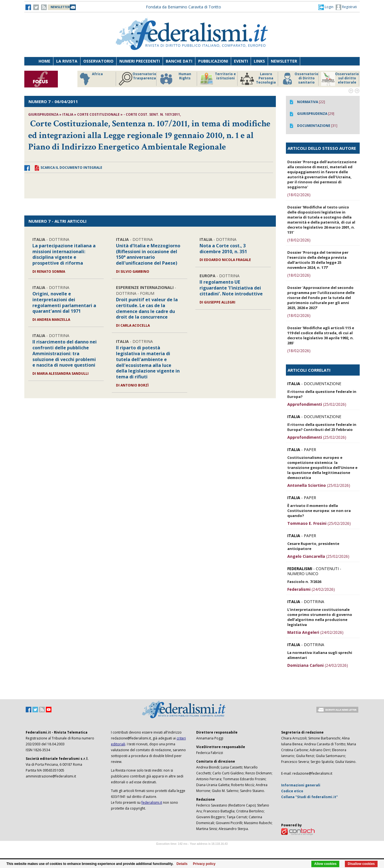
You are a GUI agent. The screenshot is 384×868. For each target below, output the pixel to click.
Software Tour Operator (192, 850)
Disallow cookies (361, 864)
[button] (326, 7)
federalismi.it (152, 802)
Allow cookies (325, 864)
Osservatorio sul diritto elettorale (340, 79)
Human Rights (175, 79)
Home (44, 61)
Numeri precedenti (140, 61)
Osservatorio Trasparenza (137, 79)
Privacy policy (204, 864)
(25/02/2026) (317, 404)
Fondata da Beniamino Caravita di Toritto (183, 7)
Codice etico (292, 791)
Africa (90, 79)
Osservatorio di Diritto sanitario (299, 79)
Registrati (346, 7)
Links (259, 61)
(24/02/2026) (311, 589)
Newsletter (284, 61)
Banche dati (179, 61)
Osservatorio (98, 61)
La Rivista (67, 61)
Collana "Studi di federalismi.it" (310, 797)
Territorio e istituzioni (218, 79)
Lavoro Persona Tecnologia (258, 79)
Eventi (241, 61)
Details (182, 864)
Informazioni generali (301, 785)
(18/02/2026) (299, 195)
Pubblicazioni (213, 61)
